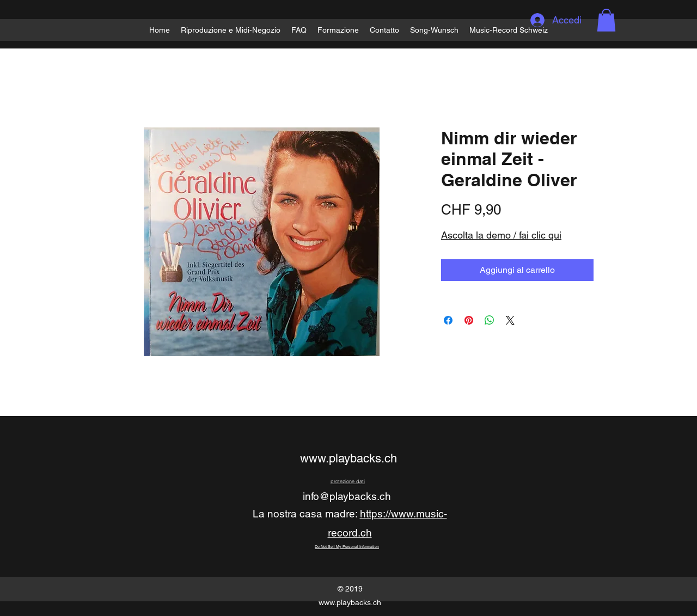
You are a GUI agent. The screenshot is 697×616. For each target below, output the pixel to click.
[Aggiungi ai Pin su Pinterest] (469, 320)
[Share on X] (510, 320)
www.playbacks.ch (348, 458)
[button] (606, 20)
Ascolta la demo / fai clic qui (501, 235)
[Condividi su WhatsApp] (490, 320)
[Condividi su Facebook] (448, 320)
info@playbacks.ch (347, 496)
